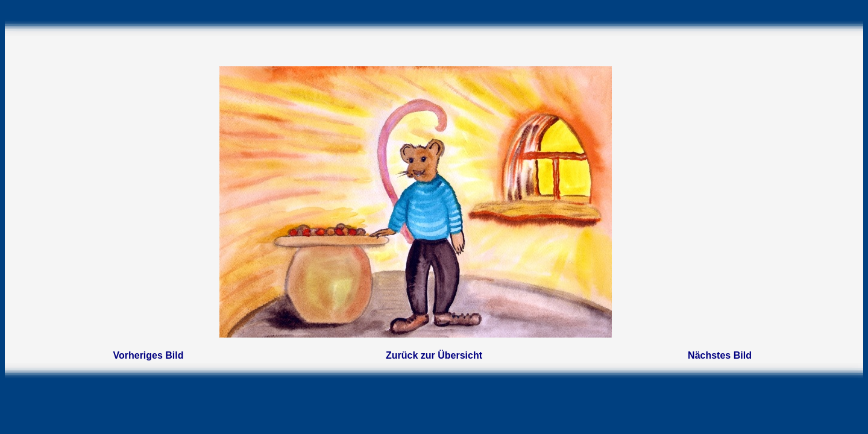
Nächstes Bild (720, 355)
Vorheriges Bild (148, 355)
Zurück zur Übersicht (434, 355)
